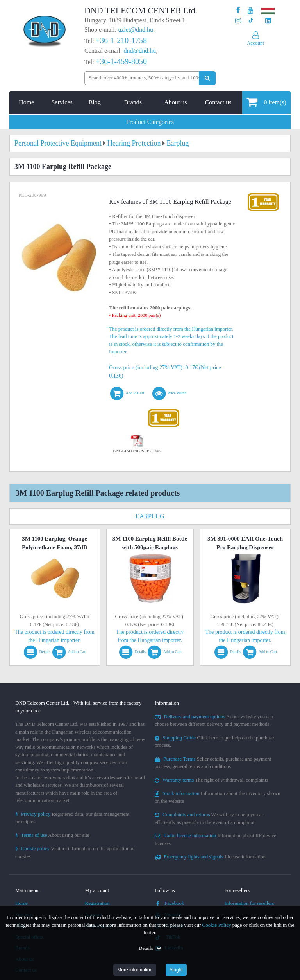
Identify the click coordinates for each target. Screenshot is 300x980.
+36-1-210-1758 (121, 40)
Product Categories (150, 122)
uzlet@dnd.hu (136, 30)
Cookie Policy (217, 925)
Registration (98, 903)
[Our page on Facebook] (238, 10)
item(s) (266, 102)
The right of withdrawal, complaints (212, 780)
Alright (176, 970)
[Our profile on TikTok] (251, 21)
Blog (95, 102)
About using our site (52, 835)
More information (135, 970)
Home (26, 102)
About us (175, 102)
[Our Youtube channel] (251, 10)
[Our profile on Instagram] (238, 21)
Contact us (218, 102)
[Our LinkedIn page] (268, 21)
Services (62, 102)
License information (210, 857)
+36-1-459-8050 (121, 61)
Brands (133, 102)
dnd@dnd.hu (140, 51)
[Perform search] (207, 78)
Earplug (150, 516)
